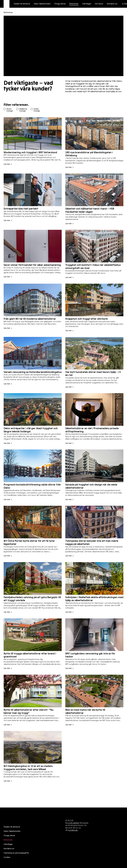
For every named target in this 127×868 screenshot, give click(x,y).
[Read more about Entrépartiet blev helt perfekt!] (33, 199)
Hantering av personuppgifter (16, 848)
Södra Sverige (36, 110)
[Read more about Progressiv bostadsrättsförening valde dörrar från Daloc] (33, 473)
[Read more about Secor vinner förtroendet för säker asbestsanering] (33, 254)
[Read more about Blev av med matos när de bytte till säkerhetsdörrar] (94, 697)
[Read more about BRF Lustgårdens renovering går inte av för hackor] (94, 641)
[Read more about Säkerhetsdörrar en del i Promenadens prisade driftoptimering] (94, 417)
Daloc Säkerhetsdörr (42, 4)
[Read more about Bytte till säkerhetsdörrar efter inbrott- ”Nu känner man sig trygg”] (33, 697)
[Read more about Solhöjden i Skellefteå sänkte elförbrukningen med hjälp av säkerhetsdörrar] (94, 585)
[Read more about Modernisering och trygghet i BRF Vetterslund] (33, 143)
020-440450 (74, 818)
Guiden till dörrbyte (22, 4)
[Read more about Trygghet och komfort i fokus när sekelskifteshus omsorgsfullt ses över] (94, 254)
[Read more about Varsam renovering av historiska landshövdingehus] (33, 361)
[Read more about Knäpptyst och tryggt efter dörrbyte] (94, 307)
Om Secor (99, 4)
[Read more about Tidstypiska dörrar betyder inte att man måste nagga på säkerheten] (94, 529)
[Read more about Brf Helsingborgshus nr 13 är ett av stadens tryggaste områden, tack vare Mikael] (33, 752)
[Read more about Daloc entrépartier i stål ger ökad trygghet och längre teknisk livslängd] (33, 417)
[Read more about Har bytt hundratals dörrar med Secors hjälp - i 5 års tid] (94, 361)
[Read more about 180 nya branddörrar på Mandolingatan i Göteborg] (94, 143)
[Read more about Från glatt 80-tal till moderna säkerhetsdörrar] (33, 307)
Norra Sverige (9, 110)
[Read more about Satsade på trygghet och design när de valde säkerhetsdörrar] (94, 473)
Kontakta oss (112, 4)
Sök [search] (124, 4)
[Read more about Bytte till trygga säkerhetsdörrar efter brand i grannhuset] (33, 641)
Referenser (74, 4)
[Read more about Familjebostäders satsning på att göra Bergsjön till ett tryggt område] (33, 585)
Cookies (7, 852)
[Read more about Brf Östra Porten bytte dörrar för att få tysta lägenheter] (33, 529)
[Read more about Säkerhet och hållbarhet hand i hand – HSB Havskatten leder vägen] (94, 199)
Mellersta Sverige (22, 110)
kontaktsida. (73, 825)
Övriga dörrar (60, 4)
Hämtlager (87, 4)
